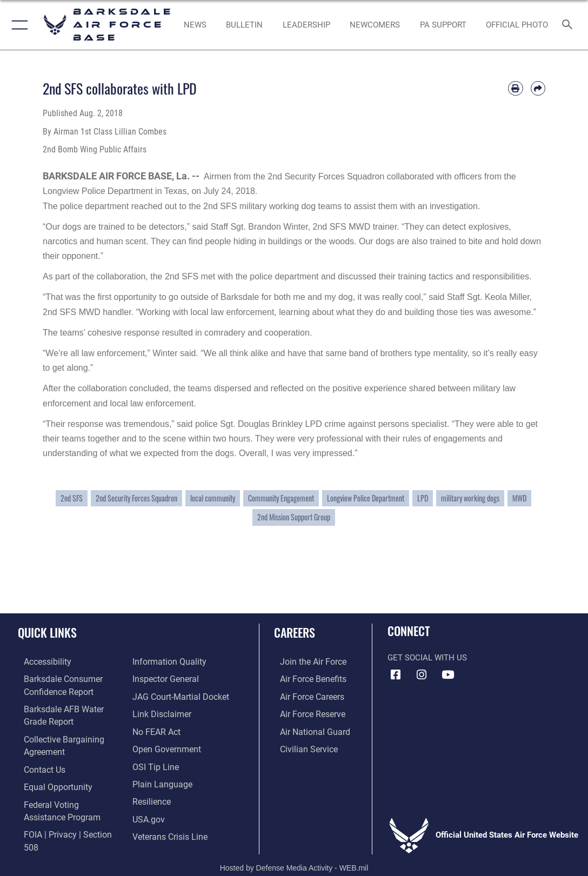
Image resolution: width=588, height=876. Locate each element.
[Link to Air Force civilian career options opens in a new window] (302, 745)
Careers (295, 632)
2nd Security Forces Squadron (136, 498)
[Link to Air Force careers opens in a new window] (306, 695)
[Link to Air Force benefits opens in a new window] (306, 678)
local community (213, 498)
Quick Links (47, 632)
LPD (423, 498)
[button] (18, 25)
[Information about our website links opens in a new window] (161, 712)
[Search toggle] (569, 25)
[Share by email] (538, 88)
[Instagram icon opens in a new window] (422, 675)
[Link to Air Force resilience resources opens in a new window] (151, 795)
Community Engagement (281, 498)
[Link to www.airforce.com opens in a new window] (306, 661)
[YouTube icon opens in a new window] (447, 675)
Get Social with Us (427, 658)
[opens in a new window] (41, 661)
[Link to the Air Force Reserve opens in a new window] (306, 712)
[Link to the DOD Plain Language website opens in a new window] (160, 779)
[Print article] (515, 88)
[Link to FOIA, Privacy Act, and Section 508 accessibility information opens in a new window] (67, 826)
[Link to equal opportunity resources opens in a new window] (50, 780)
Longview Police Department (366, 498)
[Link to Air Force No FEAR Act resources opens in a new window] (156, 728)
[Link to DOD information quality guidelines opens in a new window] (167, 661)
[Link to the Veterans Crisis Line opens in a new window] (169, 829)
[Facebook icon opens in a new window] (396, 675)
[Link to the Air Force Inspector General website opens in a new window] (164, 678)
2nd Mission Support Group (294, 517)
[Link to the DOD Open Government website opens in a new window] (165, 745)
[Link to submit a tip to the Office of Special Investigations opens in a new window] (154, 762)
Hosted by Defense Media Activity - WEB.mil (294, 852)
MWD (519, 498)
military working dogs (470, 498)
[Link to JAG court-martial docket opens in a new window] (179, 695)
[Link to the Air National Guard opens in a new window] (307, 728)
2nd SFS (72, 498)
